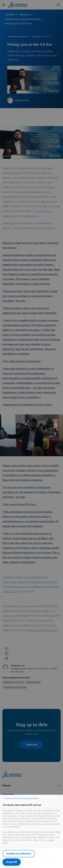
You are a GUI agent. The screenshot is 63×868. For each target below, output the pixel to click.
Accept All (12, 862)
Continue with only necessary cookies (22, 798)
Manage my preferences (19, 854)
